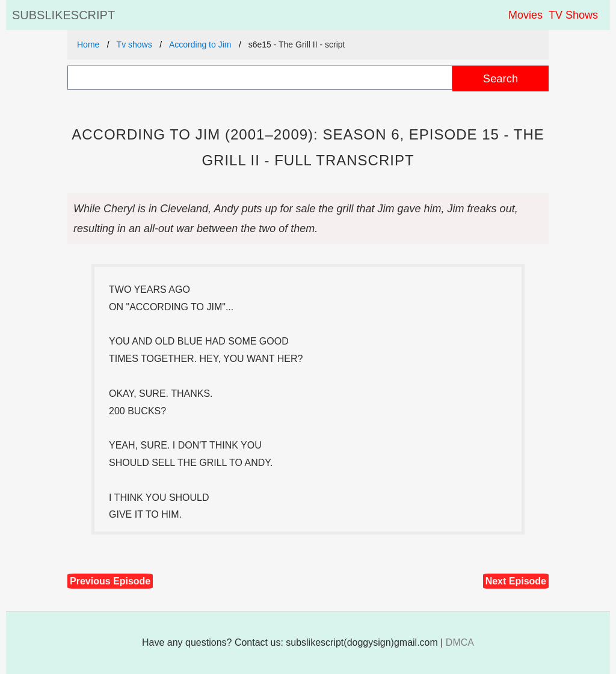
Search (500, 78)
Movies (525, 15)
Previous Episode (110, 581)
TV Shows (573, 15)
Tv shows (134, 44)
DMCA (460, 642)
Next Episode (516, 581)
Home (88, 44)
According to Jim (200, 44)
